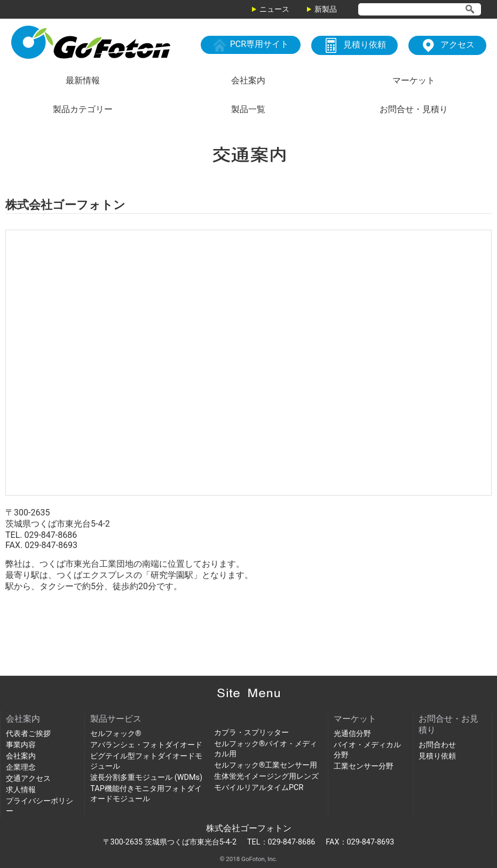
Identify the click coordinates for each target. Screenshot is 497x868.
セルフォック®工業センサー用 (266, 765)
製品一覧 (248, 109)
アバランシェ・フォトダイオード (146, 745)
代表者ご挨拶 (28, 734)
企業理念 (21, 767)
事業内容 (21, 745)
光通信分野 (352, 734)
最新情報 (83, 80)
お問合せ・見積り (414, 109)
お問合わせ (437, 745)
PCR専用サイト (251, 45)
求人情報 (21, 790)
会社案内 (248, 80)
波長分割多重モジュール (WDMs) (146, 777)
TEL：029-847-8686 (281, 842)
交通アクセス (28, 779)
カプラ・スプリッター (251, 733)
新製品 (326, 9)
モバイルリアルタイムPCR (259, 788)
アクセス (447, 45)
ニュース (274, 9)
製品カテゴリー (83, 109)
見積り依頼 (354, 45)
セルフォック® (116, 734)
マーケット (414, 80)
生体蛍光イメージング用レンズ (266, 776)
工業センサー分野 (364, 766)
